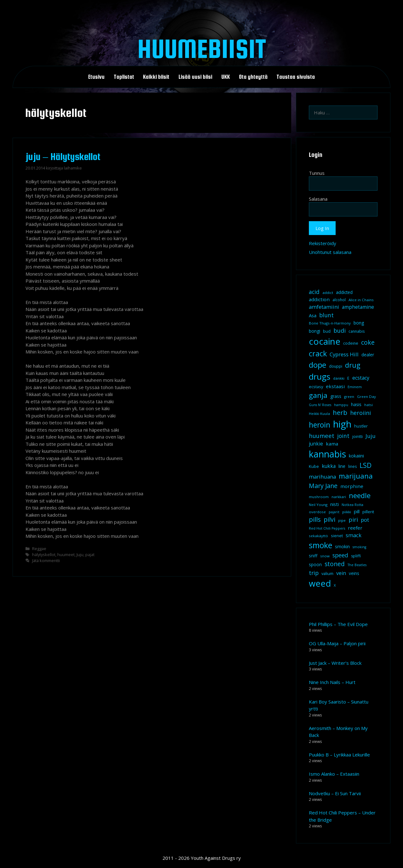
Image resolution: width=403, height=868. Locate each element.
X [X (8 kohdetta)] (335, 585)
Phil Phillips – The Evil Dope (338, 624)
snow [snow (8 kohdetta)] (325, 556)
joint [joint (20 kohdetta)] (343, 436)
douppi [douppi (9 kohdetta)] (336, 366)
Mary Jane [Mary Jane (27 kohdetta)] (323, 486)
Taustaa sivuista (296, 77)
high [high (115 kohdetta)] (342, 424)
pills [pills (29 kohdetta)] (315, 519)
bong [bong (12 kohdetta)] (359, 323)
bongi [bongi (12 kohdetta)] (315, 331)
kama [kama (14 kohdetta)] (332, 444)
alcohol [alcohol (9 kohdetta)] (339, 300)
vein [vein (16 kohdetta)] (341, 573)
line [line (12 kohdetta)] (342, 466)
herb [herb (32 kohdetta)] (340, 412)
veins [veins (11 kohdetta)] (354, 573)
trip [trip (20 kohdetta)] (314, 573)
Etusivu (96, 77)
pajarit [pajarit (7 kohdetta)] (334, 512)
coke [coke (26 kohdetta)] (368, 342)
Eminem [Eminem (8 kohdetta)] (355, 387)
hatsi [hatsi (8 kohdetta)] (369, 405)
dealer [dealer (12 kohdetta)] (368, 355)
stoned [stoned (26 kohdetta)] (335, 564)
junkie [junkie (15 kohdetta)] (316, 444)
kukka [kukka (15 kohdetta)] (329, 466)
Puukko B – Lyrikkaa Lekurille (339, 755)
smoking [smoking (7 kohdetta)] (359, 547)
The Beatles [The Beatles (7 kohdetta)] (357, 565)
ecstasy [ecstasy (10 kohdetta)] (316, 387)
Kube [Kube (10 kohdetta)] (314, 466)
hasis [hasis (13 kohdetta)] (356, 404)
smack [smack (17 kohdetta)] (354, 535)
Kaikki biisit (156, 77)
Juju (80, 555)
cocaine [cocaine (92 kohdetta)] (325, 341)
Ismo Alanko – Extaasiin (334, 774)
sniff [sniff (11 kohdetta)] (313, 556)
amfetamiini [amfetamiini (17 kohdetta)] (324, 307)
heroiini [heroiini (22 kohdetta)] (360, 413)
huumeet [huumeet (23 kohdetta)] (322, 436)
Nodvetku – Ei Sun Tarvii (335, 793)
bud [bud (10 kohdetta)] (327, 331)
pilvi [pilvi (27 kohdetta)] (329, 519)
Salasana (318, 199)
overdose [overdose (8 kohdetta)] (317, 512)
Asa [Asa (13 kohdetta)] (313, 315)
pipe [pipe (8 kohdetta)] (342, 520)
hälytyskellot (44, 555)
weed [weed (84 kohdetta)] (320, 583)
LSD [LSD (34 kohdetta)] (366, 465)
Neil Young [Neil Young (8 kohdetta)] (318, 505)
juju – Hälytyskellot (63, 157)
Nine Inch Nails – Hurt (332, 682)
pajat (90, 555)
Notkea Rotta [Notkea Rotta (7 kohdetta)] (352, 505)
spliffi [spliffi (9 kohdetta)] (356, 556)
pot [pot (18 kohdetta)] (365, 520)
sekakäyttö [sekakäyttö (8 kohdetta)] (318, 536)
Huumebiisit (202, 49)
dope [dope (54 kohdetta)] (318, 365)
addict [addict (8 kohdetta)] (328, 293)
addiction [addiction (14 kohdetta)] (319, 299)
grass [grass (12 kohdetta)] (336, 396)
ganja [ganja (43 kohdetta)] (318, 395)
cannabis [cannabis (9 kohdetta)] (357, 331)
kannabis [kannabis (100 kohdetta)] (327, 454)
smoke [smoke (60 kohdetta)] (321, 545)
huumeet (66, 555)
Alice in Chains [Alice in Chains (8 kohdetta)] (361, 300)
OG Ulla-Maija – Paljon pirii (337, 643)
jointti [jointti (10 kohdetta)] (358, 436)
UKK (226, 77)
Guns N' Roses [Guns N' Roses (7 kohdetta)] (320, 405)
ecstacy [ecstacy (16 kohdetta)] (361, 378)
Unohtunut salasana (330, 252)
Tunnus (317, 173)
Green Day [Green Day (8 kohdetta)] (366, 397)
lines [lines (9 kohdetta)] (352, 466)
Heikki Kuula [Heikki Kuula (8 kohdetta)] (319, 414)
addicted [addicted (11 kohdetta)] (344, 292)
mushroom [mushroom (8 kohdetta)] (319, 497)
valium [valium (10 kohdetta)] (327, 573)
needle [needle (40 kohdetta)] (360, 495)
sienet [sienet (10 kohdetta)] (337, 536)
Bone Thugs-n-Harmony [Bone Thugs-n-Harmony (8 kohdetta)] (330, 323)
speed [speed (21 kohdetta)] (340, 555)
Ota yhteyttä (253, 77)
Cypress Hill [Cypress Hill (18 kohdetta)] (344, 354)
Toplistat (124, 77)
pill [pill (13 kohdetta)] (357, 511)
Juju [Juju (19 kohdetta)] (371, 436)
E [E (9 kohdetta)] (348, 378)
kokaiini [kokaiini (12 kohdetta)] (356, 456)
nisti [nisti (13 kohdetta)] (335, 504)
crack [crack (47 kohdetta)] (318, 354)
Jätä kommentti (46, 560)
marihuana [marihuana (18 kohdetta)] (322, 477)
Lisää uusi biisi (195, 77)
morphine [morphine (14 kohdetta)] (352, 486)
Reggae (39, 549)
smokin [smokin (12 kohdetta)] (342, 546)
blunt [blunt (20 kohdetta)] (326, 315)
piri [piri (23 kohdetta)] (353, 519)
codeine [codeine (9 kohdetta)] (351, 343)
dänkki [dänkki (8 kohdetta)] (339, 378)
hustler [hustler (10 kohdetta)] (361, 426)
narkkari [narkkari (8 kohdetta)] (339, 497)
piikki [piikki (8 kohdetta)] (347, 512)
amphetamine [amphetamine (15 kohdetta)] (358, 307)
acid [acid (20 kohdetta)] (314, 292)
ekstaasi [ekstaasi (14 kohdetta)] (335, 386)
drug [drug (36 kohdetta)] (353, 365)
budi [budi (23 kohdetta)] (340, 330)
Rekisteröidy (323, 243)
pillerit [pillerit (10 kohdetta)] (368, 512)
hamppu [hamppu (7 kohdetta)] (341, 405)
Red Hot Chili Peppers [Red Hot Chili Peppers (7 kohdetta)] (327, 528)
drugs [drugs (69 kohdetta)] (320, 377)
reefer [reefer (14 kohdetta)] (355, 528)
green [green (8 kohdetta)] (349, 397)
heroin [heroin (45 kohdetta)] (320, 425)
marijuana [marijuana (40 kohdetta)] (356, 476)
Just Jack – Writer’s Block (335, 663)
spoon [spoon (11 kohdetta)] (315, 565)
